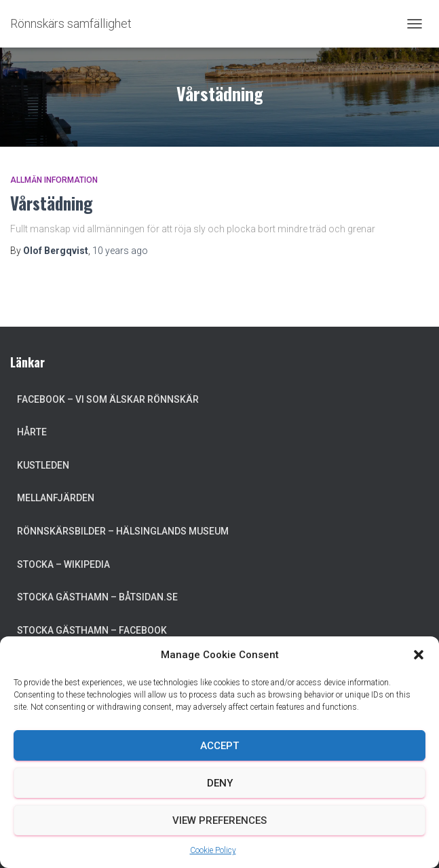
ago (120, 251)
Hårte (32, 432)
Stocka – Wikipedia (63, 564)
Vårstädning (52, 203)
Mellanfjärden (56, 498)
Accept (220, 746)
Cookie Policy (213, 850)
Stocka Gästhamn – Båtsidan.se (97, 597)
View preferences (220, 820)
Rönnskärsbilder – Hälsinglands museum (123, 531)
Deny (220, 783)
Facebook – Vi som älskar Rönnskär (108, 399)
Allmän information (54, 180)
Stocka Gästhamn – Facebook (92, 630)
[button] (419, 655)
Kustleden (43, 465)
